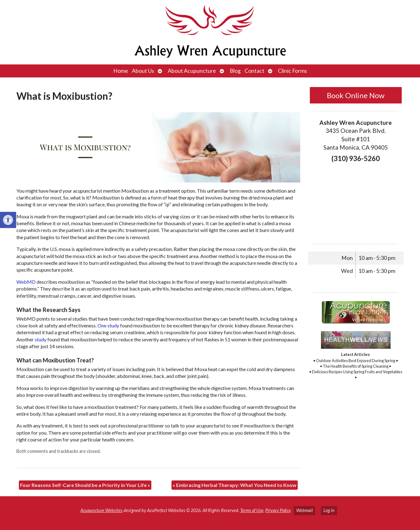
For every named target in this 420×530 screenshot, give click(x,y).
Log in (329, 510)
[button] (8, 220)
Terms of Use (252, 510)
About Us (143, 71)
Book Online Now (356, 95)
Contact (254, 71)
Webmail (304, 510)
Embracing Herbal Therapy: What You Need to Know (235, 485)
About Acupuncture (192, 71)
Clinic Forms (292, 71)
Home (121, 71)
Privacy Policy (278, 510)
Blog (235, 71)
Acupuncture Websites (102, 510)
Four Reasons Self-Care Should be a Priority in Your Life (85, 485)
